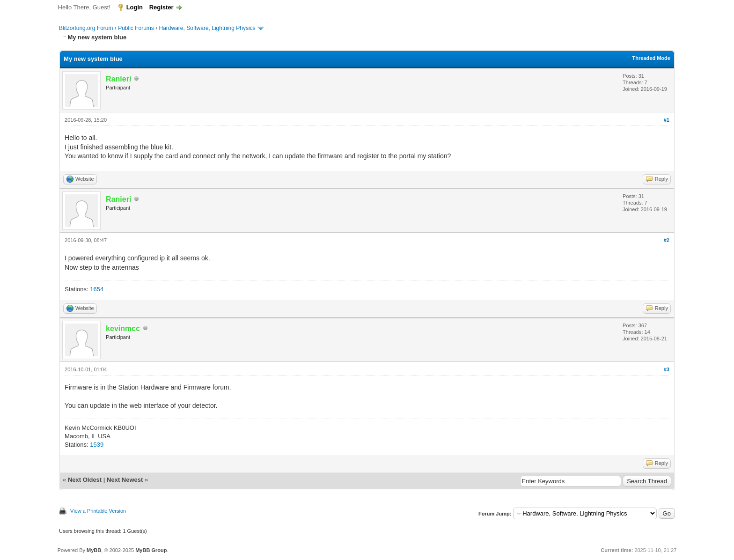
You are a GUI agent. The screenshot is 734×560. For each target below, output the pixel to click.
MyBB (94, 550)
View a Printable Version (98, 511)
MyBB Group (151, 550)
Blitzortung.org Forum (86, 28)
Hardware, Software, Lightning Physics (207, 28)
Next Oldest (85, 480)
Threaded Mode (651, 58)
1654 (97, 289)
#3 (667, 369)
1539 (97, 445)
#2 (667, 240)
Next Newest (125, 480)
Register (161, 7)
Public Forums (136, 28)
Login (135, 7)
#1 (667, 120)
